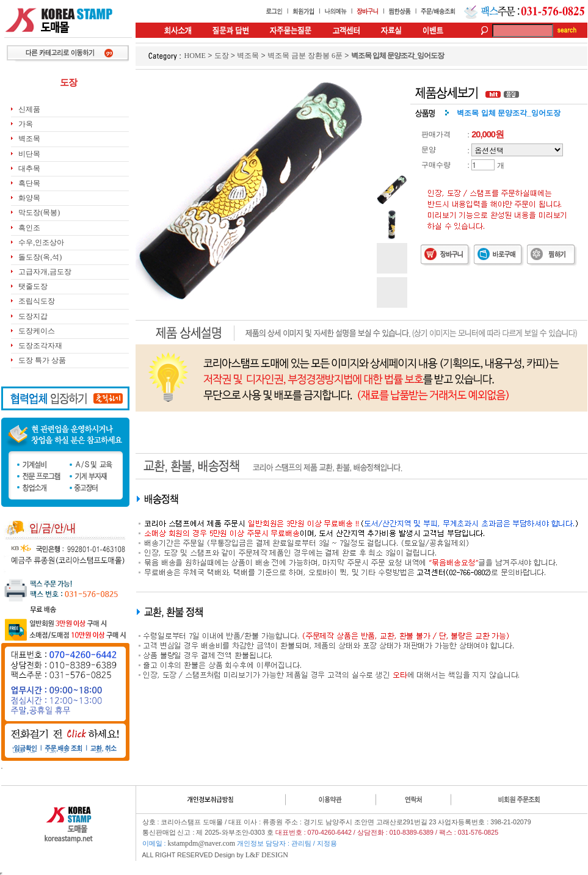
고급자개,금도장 (45, 272)
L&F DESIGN (267, 855)
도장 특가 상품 (42, 360)
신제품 (29, 109)
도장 (222, 56)
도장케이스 (37, 331)
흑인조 (29, 228)
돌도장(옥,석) (40, 257)
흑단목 (29, 183)
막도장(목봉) (39, 212)
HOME (195, 56)
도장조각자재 (40, 346)
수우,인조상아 (41, 242)
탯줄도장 (33, 286)
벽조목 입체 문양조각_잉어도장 (397, 56)
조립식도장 (37, 301)
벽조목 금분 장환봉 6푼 (305, 56)
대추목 (29, 169)
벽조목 (29, 139)
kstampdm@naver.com (201, 843)
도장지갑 (33, 316)
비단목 (29, 154)
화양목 (29, 198)
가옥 (26, 124)
